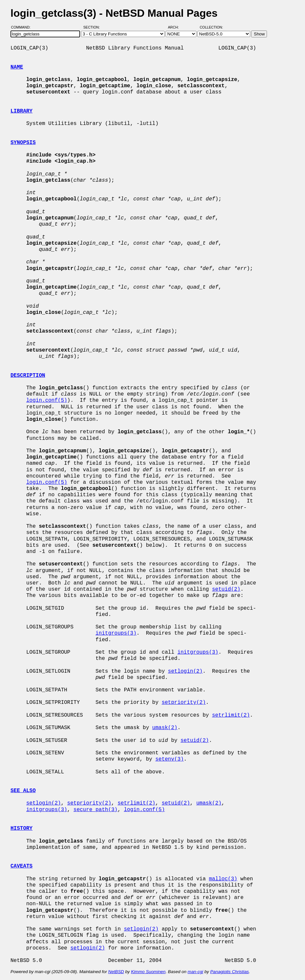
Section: (93, 27)
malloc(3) (223, 879)
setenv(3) (170, 759)
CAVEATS (21, 866)
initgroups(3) (116, 633)
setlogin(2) (185, 671)
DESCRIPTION (28, 376)
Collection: (211, 27)
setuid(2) (226, 589)
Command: (23, 27)
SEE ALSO (23, 791)
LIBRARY (21, 111)
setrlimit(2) (231, 715)
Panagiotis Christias (230, 972)
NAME (17, 67)
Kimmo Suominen (148, 972)
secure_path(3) (95, 810)
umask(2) (165, 728)
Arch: (176, 27)
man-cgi (195, 972)
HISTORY (21, 828)
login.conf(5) (47, 400)
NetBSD (116, 972)
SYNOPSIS (23, 143)
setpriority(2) (184, 703)
